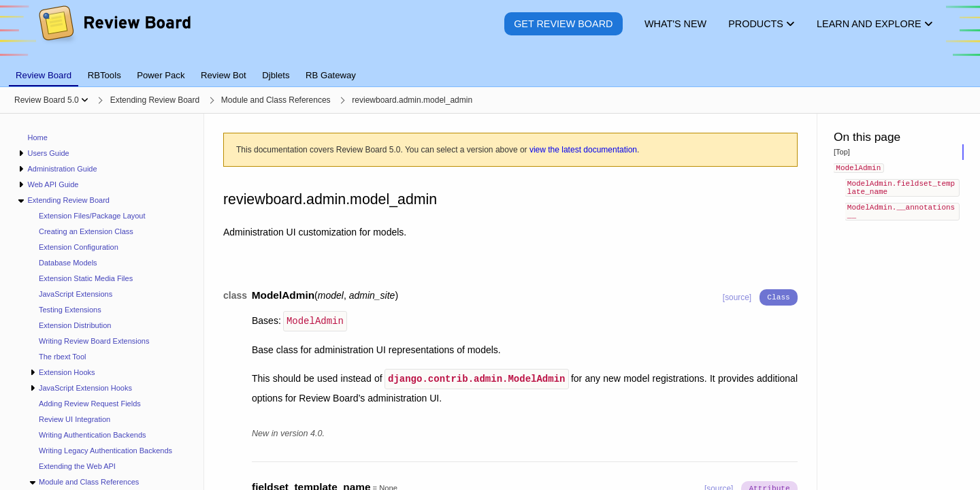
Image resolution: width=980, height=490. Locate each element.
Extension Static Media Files (86, 278)
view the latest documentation (583, 150)
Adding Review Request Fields (90, 404)
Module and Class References (89, 482)
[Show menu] (85, 100)
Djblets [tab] (276, 75)
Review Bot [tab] (224, 75)
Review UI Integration (75, 419)
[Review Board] (114, 34)
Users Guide (48, 153)
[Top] (842, 152)
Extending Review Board (68, 200)
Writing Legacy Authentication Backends (105, 451)
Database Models (68, 263)
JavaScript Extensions (76, 294)
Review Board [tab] (44, 75)
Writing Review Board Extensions (94, 341)
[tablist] (490, 67)
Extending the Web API (77, 466)
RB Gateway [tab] (331, 75)
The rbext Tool (63, 357)
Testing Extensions (70, 310)
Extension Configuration (79, 247)
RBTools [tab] (104, 75)
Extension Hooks (67, 372)
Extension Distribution (75, 325)
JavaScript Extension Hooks (85, 388)
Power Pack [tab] (161, 75)
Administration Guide (62, 169)
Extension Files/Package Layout (92, 216)
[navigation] (102, 302)
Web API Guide (53, 184)
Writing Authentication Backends (93, 435)
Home (38, 137)
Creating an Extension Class (86, 231)
